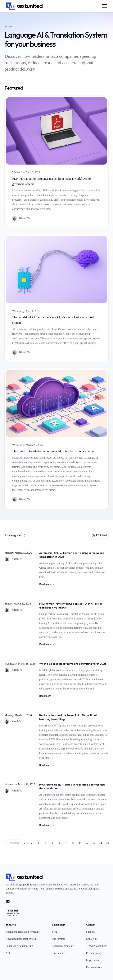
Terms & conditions (97, 946)
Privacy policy (94, 953)
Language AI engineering (19, 946)
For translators (94, 967)
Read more (74, 584)
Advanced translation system (21, 939)
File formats (58, 939)
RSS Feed (99, 535)
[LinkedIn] (8, 902)
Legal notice (93, 960)
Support (90, 932)
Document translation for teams (23, 932)
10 (87, 843)
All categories (15, 535)
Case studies (59, 953)
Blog (54, 932)
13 (107, 843)
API (8, 953)
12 (101, 843)
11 (94, 843)
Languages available (63, 946)
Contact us (92, 939)
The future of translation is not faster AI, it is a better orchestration (53, 451)
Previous (13, 843)
